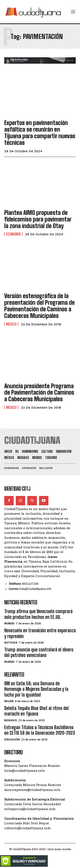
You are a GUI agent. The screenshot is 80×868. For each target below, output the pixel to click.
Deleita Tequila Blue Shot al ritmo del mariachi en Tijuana (36, 711)
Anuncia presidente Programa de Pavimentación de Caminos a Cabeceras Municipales (39, 392)
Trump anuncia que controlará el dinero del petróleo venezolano (39, 652)
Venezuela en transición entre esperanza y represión (40, 633)
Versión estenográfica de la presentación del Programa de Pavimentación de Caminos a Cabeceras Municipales (39, 306)
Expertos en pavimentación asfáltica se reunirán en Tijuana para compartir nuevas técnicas (40, 132)
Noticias (11, 643)
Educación (12, 739)
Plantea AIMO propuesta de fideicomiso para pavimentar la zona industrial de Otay (38, 219)
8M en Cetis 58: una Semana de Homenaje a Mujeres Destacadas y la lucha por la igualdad (36, 689)
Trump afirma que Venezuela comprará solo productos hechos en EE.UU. (38, 614)
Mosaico (11, 720)
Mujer (9, 701)
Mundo (9, 623)
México (11, 324)
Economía (13, 234)
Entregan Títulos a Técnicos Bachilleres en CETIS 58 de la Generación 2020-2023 (40, 730)
